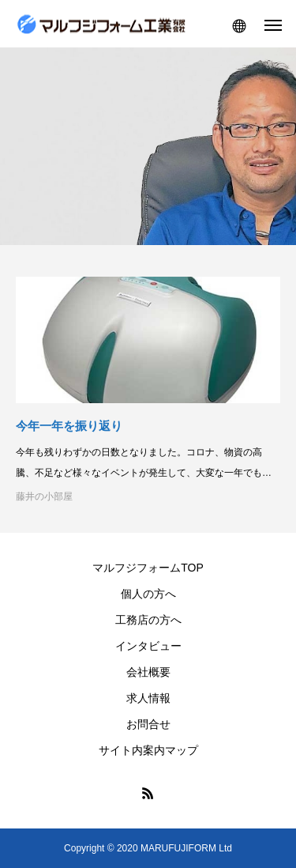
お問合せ (148, 724)
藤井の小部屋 (44, 496)
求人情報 (148, 698)
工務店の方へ (148, 620)
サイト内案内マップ (148, 750)
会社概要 (148, 672)
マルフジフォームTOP (148, 568)
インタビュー (148, 646)
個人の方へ (148, 594)
